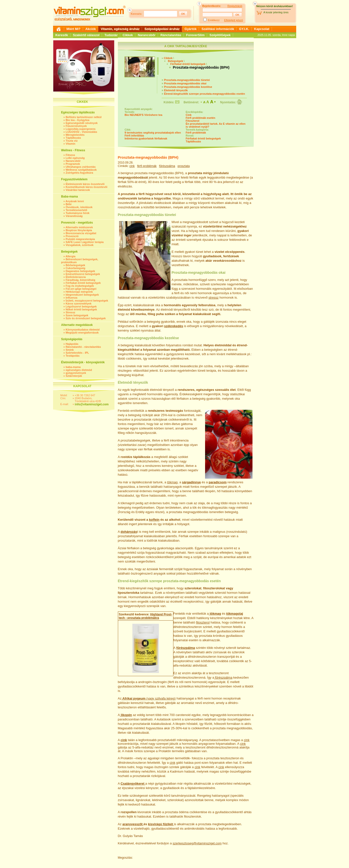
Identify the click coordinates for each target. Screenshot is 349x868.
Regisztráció (235, 6)
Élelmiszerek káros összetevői (85, 184)
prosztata (184, 166)
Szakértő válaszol (86, 35)
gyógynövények (76, 373)
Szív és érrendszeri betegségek (86, 318)
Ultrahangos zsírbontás (81, 167)
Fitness (70, 155)
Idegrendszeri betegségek (82, 295)
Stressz (70, 312)
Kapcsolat (262, 29)
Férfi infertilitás (134, 136)
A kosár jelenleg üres (276, 12)
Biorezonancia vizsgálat (81, 233)
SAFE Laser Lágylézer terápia (85, 242)
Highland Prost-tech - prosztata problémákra (146, 616)
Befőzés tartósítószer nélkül (84, 117)
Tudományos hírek (77, 213)
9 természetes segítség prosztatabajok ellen (153, 133)
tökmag (172, 482)
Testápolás (73, 356)
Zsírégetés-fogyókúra (79, 173)
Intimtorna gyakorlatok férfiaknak (146, 138)
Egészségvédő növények (82, 123)
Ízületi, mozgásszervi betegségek (87, 301)
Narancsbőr (147, 35)
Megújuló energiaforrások (82, 333)
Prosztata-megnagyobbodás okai (185, 83)
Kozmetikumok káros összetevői (86, 187)
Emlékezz (214, 20)
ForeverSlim (195, 35)
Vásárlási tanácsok (78, 190)
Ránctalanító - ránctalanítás (83, 347)
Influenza (71, 298)
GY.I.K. (244, 29)
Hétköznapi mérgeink (79, 292)
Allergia (70, 256)
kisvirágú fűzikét (160, 824)
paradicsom (218, 482)
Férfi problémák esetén (200, 118)
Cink (189, 115)
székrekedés (174, 326)
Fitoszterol (193, 121)
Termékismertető (76, 210)
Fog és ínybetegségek (80, 286)
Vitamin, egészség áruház (120, 29)
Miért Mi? (74, 29)
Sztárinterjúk (74, 376)
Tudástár (111, 35)
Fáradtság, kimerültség (80, 280)
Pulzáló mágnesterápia (80, 239)
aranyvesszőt (133, 824)
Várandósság (74, 216)
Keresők (62, 35)
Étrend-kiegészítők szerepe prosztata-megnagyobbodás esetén (204, 94)
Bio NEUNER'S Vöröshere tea (143, 115)
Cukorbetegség (75, 268)
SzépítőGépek (220, 35)
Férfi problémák (196, 133)
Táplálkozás (73, 138)
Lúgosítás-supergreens (81, 129)
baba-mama (73, 367)
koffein (154, 520)
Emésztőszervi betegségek (83, 274)
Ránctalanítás (171, 35)
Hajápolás (72, 344)
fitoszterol (203, 622)
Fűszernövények (76, 126)
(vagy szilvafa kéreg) (149, 698)
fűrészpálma (167, 166)
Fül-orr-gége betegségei (81, 289)
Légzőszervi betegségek (81, 306)
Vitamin (70, 144)
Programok (73, 164)
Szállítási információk (218, 29)
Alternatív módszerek (79, 227)
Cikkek (128, 35)
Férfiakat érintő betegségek (83, 283)
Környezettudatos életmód (83, 330)
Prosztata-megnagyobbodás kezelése (188, 87)
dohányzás (129, 532)
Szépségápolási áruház (162, 29)
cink (132, 166)
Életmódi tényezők (176, 90)
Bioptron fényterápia (79, 230)
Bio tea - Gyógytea (77, 120)
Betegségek (175, 61)
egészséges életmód (79, 370)
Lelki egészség (75, 158)
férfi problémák (147, 166)
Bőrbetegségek (75, 265)
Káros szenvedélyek (78, 304)
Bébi (69, 204)
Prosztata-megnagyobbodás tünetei (187, 80)
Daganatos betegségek (80, 271)
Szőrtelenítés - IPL (77, 353)
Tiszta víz (72, 141)
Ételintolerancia (76, 277)
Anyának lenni (75, 201)
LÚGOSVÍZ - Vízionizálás (81, 132)
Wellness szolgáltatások (81, 170)
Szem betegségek (77, 315)
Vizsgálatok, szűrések (80, 245)
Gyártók (190, 29)
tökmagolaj (235, 614)
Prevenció (72, 236)
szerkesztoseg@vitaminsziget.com (197, 843)
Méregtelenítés (75, 135)
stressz (214, 297)
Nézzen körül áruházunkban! (275, 6)
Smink (70, 350)
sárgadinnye (191, 482)
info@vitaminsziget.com (92, 404)
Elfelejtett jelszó (234, 20)
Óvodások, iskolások (79, 207)
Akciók (91, 29)
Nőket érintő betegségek (81, 309)
